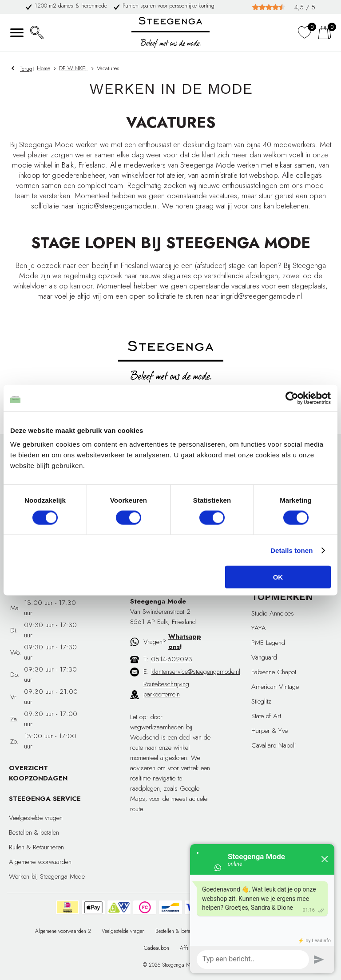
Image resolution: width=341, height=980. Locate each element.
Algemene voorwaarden (40, 862)
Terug (26, 69)
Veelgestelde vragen (36, 818)
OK (278, 577)
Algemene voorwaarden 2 (63, 931)
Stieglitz (261, 701)
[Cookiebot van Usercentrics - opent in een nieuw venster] (292, 398)
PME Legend (268, 643)
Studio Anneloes (273, 613)
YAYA (259, 628)
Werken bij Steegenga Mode (47, 876)
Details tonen (291, 550)
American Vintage (275, 687)
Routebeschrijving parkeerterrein (166, 689)
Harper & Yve (270, 731)
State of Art (266, 716)
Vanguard (264, 657)
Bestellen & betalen (34, 832)
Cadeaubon (157, 948)
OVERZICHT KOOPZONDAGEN (38, 773)
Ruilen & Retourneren (36, 847)
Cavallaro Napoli (274, 745)
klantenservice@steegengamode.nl (196, 672)
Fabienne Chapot (274, 672)
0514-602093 (172, 659)
